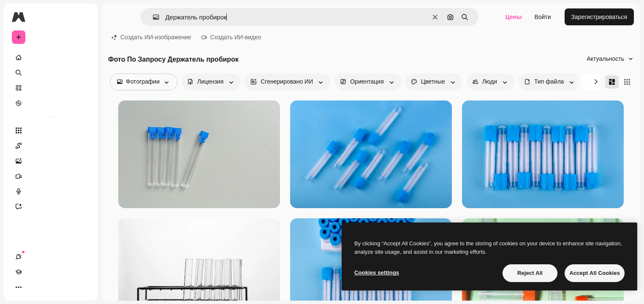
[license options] (211, 82)
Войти (542, 17)
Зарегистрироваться (599, 17)
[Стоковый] (51, 88)
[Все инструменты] (51, 130)
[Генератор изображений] (51, 161)
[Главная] (51, 57)
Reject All (530, 273)
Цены (514, 17)
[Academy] (34, 287)
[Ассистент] (51, 206)
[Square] (627, 82)
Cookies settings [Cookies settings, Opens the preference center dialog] (377, 273)
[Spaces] (51, 146)
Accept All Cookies (595, 273)
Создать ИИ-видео (231, 37)
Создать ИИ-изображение (151, 37)
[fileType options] (550, 82)
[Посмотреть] (51, 103)
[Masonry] (612, 82)
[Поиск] (51, 73)
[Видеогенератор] (51, 176)
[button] (153, 17)
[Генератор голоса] (51, 191)
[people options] (490, 82)
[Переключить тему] (49, 287)
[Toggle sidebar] (83, 17)
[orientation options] (368, 82)
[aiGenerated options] (288, 82)
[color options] (434, 82)
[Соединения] (19, 287)
